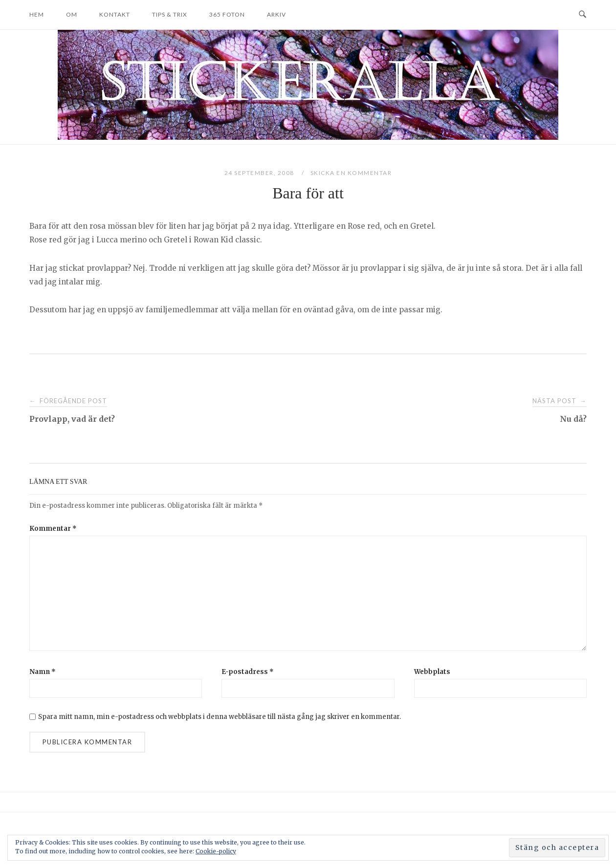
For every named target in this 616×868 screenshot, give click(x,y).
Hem (37, 14)
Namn (43, 672)
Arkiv (276, 14)
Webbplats (432, 672)
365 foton (227, 14)
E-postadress (248, 672)
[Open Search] (583, 15)
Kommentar (53, 529)
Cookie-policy (216, 851)
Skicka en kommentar (351, 173)
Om (72, 14)
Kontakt (115, 14)
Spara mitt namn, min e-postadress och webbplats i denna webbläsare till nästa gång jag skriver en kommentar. (220, 717)
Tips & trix (170, 14)
